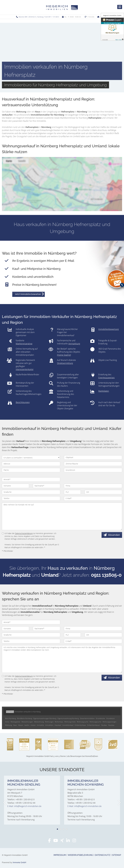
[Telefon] (31, 498)
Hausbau (111, 725)
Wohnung (9, 725)
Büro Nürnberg (11, 718)
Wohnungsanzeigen (109, 722)
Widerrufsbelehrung (80, 855)
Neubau (104, 725)
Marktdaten (104, 391)
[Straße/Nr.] (31, 492)
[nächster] (119, 803)
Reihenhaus (59, 722)
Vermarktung (74, 344)
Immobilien (49, 725)
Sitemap (117, 855)
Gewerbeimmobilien (87, 718)
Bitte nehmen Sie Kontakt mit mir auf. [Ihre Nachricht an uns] (62, 516)
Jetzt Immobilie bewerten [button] (28, 294)
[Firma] (93, 486)
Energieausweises (106, 378)
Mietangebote (15, 722)
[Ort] (103, 492)
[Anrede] (31, 479)
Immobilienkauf (68, 725)
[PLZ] (72, 492)
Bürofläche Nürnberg (25, 718)
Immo (7, 722)
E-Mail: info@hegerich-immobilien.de (24, 806)
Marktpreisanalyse (24, 344)
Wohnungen (49, 722)
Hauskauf (58, 725)
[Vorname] (15, 486)
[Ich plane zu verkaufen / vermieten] (31, 457)
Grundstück (110, 718)
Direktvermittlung (65, 363)
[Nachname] (46, 486)
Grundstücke (100, 718)
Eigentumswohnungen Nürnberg (45, 718)
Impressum (60, 855)
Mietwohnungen (27, 722)
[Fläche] (31, 470)
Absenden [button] (114, 535)
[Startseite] (62, 7)
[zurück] (5, 803)
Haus (15, 725)
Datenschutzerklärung (24, 533)
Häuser (21, 725)
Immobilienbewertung (109, 329)
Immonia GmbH (19, 862)
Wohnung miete (70, 722)
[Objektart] (93, 457)
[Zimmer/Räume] (93, 464)
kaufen (27, 725)
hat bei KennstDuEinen (62, 756)
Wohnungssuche (95, 722)
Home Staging (64, 355)
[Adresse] (31, 464)
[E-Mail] (93, 498)
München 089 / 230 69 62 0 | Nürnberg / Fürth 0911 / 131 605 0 (39, 17)
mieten (33, 725)
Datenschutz (102, 855)
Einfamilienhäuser (94, 725)
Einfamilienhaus (80, 725)
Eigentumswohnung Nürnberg (68, 718)
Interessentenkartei (25, 369)
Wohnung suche (83, 722)
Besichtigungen (23, 402)
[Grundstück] (93, 470)
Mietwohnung (39, 722)
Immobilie (40, 725)
